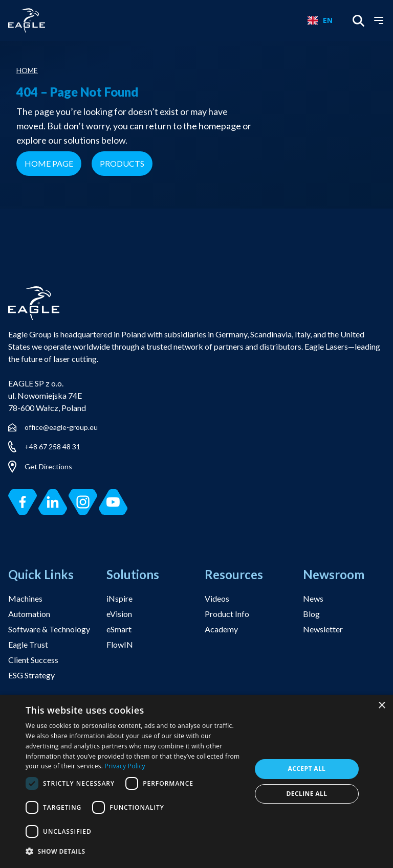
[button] (135, 852)
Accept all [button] (307, 769)
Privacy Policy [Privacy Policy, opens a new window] (125, 766)
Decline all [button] (307, 794)
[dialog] (196, 781)
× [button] (381, 706)
